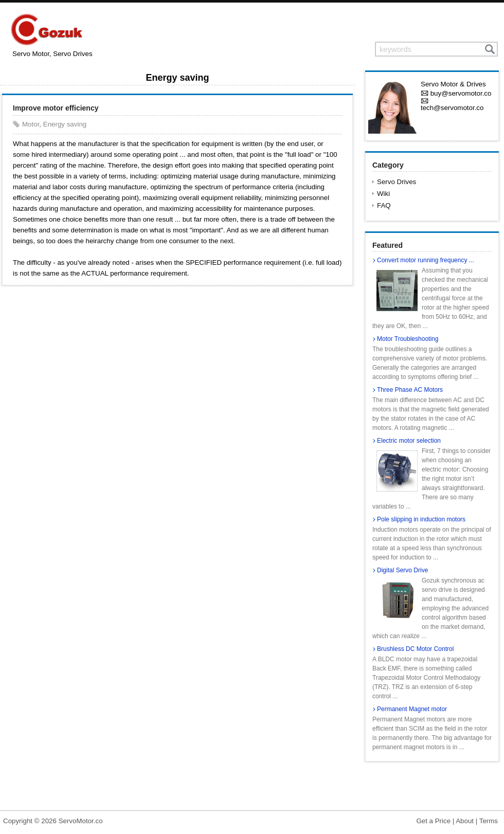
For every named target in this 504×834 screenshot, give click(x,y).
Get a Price (433, 821)
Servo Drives (397, 182)
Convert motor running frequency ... (426, 260)
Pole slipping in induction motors (421, 519)
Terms (489, 821)
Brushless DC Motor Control (415, 649)
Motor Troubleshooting (408, 339)
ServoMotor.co (81, 821)
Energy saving (65, 124)
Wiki (383, 194)
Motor (31, 124)
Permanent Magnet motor (412, 709)
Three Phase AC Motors (410, 390)
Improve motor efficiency (56, 108)
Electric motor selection (409, 441)
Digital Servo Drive (402, 570)
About (465, 821)
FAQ (384, 205)
